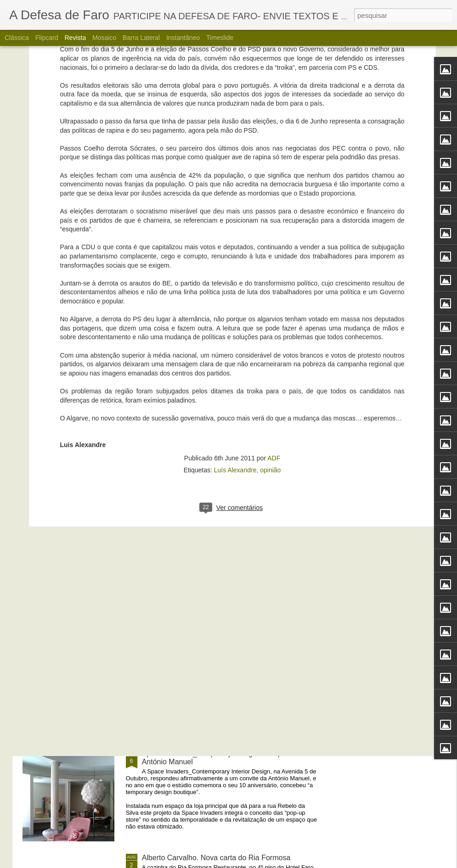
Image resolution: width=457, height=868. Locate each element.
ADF (274, 328)
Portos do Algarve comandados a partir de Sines (221, 649)
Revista (75, 38)
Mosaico (104, 38)
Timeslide (220, 38)
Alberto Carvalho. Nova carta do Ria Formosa (216, 858)
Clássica (17, 38)
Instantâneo (183, 38)
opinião (270, 340)
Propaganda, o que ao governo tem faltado (212, 545)
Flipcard (47, 38)
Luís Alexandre (235, 340)
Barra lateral (141, 38)
